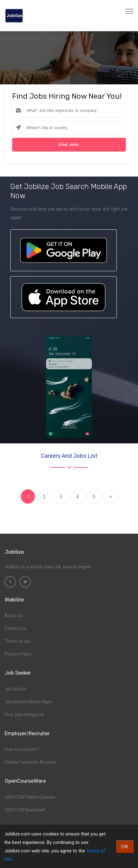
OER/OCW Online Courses (30, 797)
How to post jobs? (22, 749)
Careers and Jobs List (69, 456)
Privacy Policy (18, 654)
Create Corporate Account (31, 762)
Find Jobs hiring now (25, 715)
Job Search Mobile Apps (29, 702)
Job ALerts (15, 689)
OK (125, 847)
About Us (14, 616)
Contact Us (15, 628)
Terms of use (18, 641)
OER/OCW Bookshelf (25, 810)
